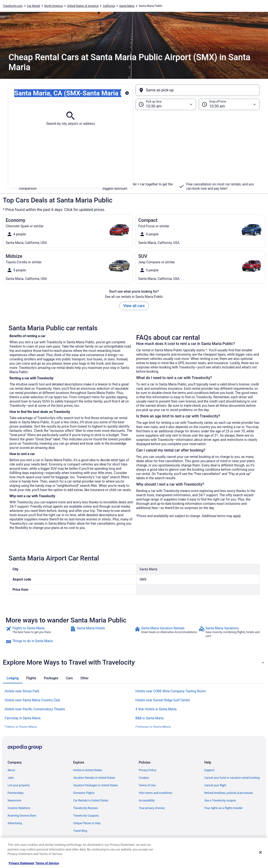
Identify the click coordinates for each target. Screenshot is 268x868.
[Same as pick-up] (198, 90)
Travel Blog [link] (80, 831)
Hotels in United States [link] (88, 770)
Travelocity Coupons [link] (86, 816)
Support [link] (209, 770)
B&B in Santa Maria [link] (150, 718)
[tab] (13, 678)
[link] (37, 632)
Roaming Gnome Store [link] (22, 816)
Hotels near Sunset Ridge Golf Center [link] (163, 700)
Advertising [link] (15, 823)
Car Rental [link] (34, 6)
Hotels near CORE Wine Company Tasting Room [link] (171, 691)
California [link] (109, 6)
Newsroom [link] (14, 801)
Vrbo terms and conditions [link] (156, 793)
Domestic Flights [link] (84, 793)
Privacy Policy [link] (148, 770)
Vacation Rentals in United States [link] (94, 778)
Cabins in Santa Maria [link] (21, 727)
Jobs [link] (11, 778)
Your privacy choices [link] (152, 808)
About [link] (11, 770)
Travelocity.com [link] (13, 6)
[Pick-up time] (166, 104)
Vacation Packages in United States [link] (96, 785)
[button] (134, 149)
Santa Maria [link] (127, 6)
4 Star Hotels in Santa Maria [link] (156, 709)
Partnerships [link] (16, 793)
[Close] (260, 852)
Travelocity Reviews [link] (86, 808)
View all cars (134, 306)
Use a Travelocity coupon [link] (220, 801)
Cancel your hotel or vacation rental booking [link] (232, 778)
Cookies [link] (144, 778)
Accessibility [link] (147, 801)
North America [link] (54, 6)
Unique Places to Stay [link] (87, 823)
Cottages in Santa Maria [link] (153, 727)
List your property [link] (19, 785)
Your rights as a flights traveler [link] (223, 808)
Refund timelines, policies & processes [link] (229, 793)
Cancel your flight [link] (215, 785)
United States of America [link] (83, 6)
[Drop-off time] (229, 104)
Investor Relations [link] (19, 808)
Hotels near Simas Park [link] (22, 691)
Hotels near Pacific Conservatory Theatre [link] (35, 709)
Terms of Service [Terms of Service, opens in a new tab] (47, 863)
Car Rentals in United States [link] (91, 801)
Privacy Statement (21, 863)
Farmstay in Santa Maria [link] (23, 718)
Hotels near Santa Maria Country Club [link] (32, 700)
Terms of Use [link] (147, 785)
